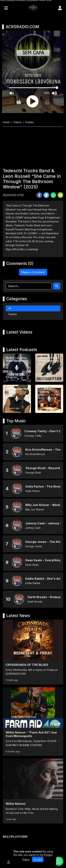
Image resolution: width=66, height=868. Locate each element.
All (10, 308)
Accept (38, 859)
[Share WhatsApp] (53, 195)
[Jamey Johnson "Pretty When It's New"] (49, 368)
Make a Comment (33, 272)
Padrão (13, 314)
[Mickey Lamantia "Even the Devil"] (17, 368)
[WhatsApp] (9, 862)
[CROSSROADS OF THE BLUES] (33, 652)
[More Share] (60, 195)
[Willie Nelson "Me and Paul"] (17, 399)
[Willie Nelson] (33, 791)
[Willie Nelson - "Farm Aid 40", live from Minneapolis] (33, 722)
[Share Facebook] (39, 195)
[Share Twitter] (46, 195)
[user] (60, 8)
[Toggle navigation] (6, 8)
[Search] (57, 286)
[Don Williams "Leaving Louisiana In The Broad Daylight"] (49, 399)
